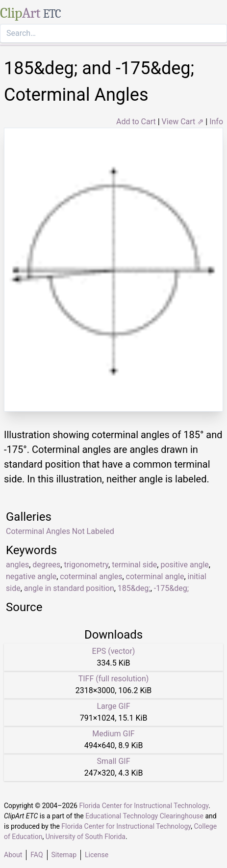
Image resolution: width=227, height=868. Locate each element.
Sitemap (64, 855)
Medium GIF (113, 734)
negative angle (31, 576)
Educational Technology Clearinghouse (144, 816)
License (97, 855)
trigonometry (86, 565)
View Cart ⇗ (183, 122)
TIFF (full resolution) (114, 679)
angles (17, 565)
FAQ (37, 855)
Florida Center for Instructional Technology (144, 806)
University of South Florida (86, 837)
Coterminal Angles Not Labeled (60, 531)
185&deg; (134, 588)
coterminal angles (91, 576)
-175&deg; (171, 588)
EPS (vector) (114, 651)
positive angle (184, 565)
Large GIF (113, 706)
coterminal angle (155, 576)
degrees (46, 565)
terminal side (134, 565)
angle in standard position (69, 588)
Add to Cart (136, 122)
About (13, 855)
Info (216, 122)
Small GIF (113, 761)
